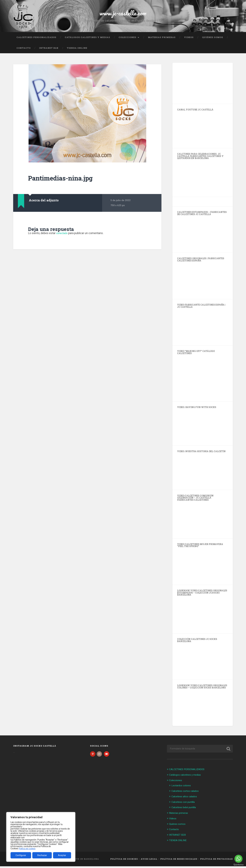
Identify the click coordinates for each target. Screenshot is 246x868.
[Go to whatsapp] (238, 859)
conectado (63, 236)
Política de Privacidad (217, 861)
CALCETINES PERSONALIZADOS (36, 40)
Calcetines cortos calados (187, 794)
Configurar (21, 855)
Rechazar (42, 855)
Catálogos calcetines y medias (87, 40)
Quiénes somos (213, 40)
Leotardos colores (182, 788)
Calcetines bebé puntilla (185, 810)
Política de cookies (28, 849)
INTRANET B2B (49, 51)
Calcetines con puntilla (185, 804)
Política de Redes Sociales (179, 861)
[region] (41, 837)
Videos (189, 40)
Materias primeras (162, 40)
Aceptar (62, 855)
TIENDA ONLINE (77, 51)
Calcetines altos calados (186, 799)
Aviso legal (149, 861)
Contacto (24, 51)
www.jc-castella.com (123, 14)
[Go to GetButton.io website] (238, 865)
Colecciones (127, 40)
